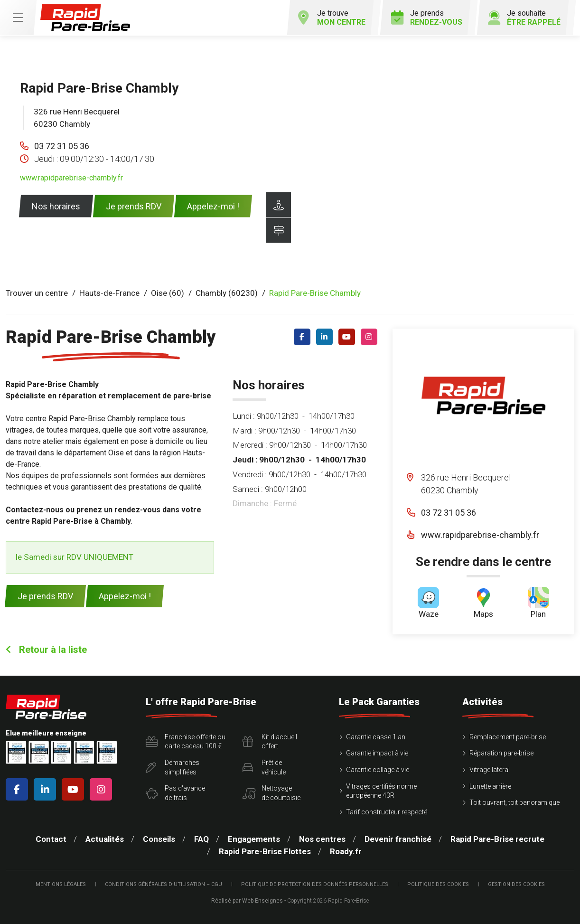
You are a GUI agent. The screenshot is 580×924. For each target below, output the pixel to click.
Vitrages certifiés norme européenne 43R (381, 791)
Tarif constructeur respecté (387, 812)
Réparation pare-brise (501, 753)
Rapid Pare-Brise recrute (497, 839)
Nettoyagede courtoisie (271, 793)
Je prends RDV (134, 206)
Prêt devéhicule (264, 767)
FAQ (201, 839)
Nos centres (322, 839)
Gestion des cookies (516, 884)
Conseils (159, 839)
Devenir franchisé (398, 839)
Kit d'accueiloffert (270, 742)
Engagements (254, 839)
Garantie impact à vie (377, 753)
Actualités (105, 839)
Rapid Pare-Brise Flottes (265, 851)
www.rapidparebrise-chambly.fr (71, 178)
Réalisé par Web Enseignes (247, 901)
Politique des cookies (438, 884)
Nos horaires (56, 206)
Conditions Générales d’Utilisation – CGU (164, 884)
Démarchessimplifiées (173, 767)
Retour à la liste (46, 650)
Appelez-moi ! (213, 206)
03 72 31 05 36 (62, 146)
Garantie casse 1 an (376, 737)
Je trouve (332, 18)
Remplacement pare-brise (508, 737)
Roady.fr (346, 851)
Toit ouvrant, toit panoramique (515, 802)
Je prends (427, 18)
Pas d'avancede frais (175, 793)
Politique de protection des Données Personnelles (315, 884)
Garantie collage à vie (378, 770)
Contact (51, 839)
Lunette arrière (490, 786)
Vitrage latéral (490, 770)
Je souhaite (524, 18)
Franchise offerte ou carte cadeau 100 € (186, 742)
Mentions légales (61, 884)
